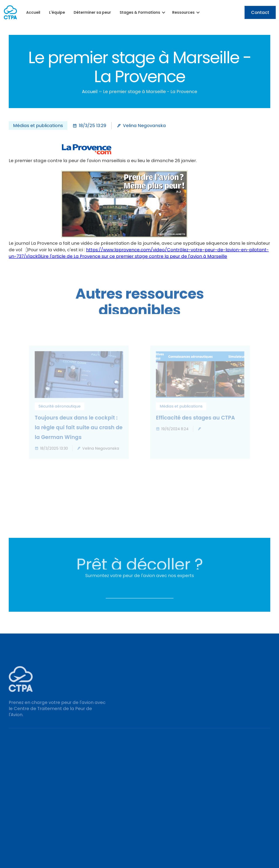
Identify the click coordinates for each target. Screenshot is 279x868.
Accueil (33, 12)
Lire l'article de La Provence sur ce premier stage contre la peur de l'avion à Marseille (134, 256)
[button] (142, 12)
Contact (260, 12)
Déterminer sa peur (92, 12)
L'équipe (57, 12)
